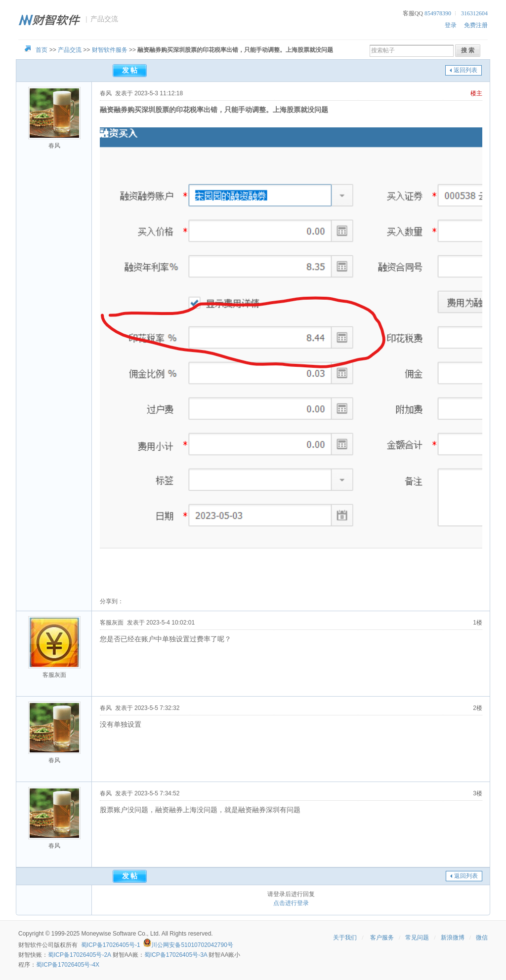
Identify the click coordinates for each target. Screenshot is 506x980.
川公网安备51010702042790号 (192, 945)
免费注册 (476, 25)
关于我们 (345, 938)
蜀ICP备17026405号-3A (176, 955)
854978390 (438, 13)
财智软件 (30, 945)
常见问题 (417, 938)
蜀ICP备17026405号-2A (79, 955)
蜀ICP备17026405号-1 (111, 945)
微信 (482, 938)
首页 (42, 50)
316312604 (474, 13)
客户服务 (382, 938)
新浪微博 (453, 938)
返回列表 (465, 70)
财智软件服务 (110, 50)
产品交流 (70, 50)
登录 (451, 25)
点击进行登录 (291, 903)
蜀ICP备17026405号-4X (68, 965)
